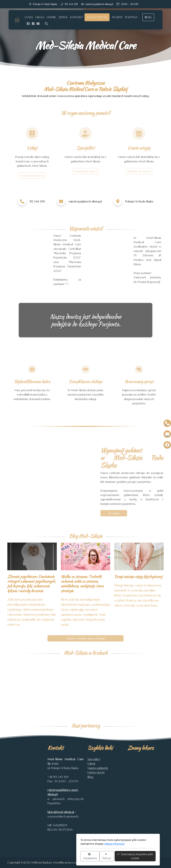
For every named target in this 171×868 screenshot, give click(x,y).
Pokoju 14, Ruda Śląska (45, 4)
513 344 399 (71, 4)
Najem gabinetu (98, 768)
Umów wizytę (96, 772)
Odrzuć (74, 856)
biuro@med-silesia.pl (61, 812)
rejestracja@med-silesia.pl (99, 4)
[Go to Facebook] (28, 24)
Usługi (91, 764)
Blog (90, 777)
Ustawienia (57, 856)
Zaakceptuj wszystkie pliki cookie (103, 856)
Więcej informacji (82, 844)
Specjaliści (94, 759)
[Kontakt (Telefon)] (33, 24)
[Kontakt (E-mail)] (38, 24)
